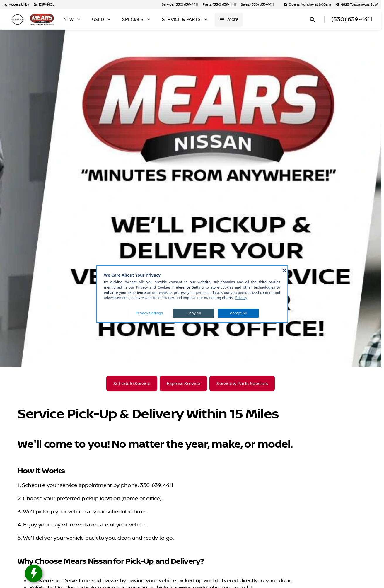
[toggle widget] (34, 573)
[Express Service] (183, 384)
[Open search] (313, 20)
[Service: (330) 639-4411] (180, 5)
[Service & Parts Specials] (242, 384)
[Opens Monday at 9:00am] (307, 5)
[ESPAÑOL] (44, 5)
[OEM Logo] (18, 20)
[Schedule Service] (132, 384)
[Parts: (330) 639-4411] (219, 5)
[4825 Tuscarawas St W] (357, 5)
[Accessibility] (16, 5)
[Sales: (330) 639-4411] (257, 5)
